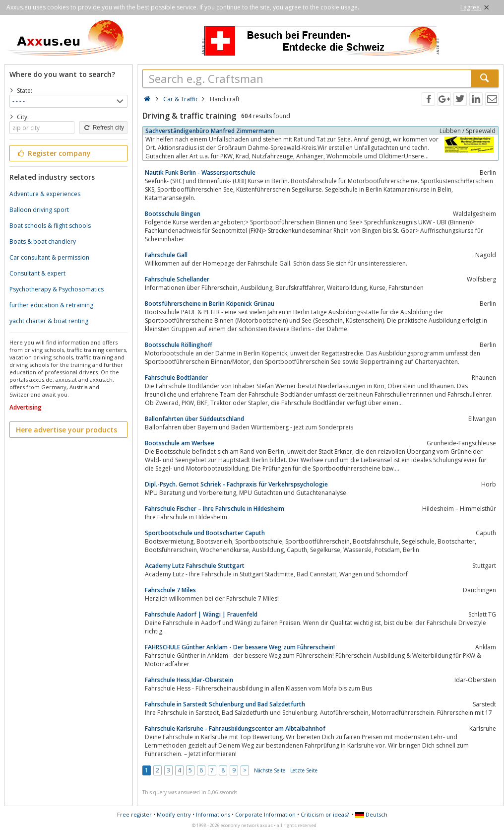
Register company (53, 153)
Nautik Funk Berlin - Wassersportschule (200, 173)
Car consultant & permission (49, 257)
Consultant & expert (37, 273)
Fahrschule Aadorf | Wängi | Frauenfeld (201, 614)
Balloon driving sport (39, 210)
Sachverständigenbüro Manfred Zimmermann (210, 131)
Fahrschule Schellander (177, 279)
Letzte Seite (304, 770)
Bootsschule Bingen (173, 214)
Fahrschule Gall (166, 255)
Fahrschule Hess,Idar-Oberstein (189, 680)
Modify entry (174, 814)
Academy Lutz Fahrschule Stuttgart (195, 566)
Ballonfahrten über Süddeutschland (194, 419)
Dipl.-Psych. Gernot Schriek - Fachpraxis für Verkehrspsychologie (236, 484)
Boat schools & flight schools (50, 226)
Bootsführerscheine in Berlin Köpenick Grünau (210, 304)
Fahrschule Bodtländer (176, 378)
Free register (134, 814)
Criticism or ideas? (325, 814)
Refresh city (103, 128)
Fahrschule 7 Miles (170, 590)
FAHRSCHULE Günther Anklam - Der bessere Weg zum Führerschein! (240, 647)
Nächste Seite (270, 770)
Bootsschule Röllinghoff (179, 345)
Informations (213, 814)
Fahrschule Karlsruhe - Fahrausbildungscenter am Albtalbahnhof (235, 728)
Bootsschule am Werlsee (180, 443)
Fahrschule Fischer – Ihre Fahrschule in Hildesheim (215, 509)
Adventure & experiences (45, 194)
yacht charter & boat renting (49, 321)
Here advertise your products (66, 430)
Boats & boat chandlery (43, 242)
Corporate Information (265, 814)
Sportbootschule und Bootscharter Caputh (205, 533)
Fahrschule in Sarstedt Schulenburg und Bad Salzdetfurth (225, 704)
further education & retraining (51, 305)
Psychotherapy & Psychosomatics (57, 289)
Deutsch (371, 814)
